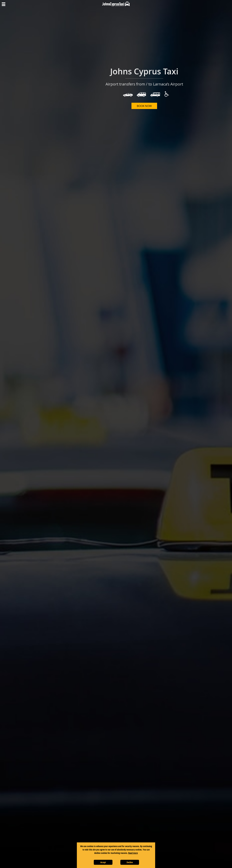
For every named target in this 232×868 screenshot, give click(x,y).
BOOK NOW (144, 106)
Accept (103, 862)
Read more (133, 853)
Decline (130, 862)
